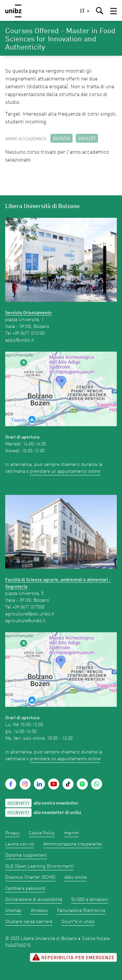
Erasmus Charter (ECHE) (30, 877)
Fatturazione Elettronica (81, 911)
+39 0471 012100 (28, 333)
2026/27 (87, 139)
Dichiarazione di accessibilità (34, 900)
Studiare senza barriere (29, 922)
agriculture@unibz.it (25, 621)
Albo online (75, 877)
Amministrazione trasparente (72, 844)
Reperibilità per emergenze (73, 957)
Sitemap (13, 911)
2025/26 (61, 139)
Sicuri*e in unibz (78, 922)
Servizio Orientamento (28, 313)
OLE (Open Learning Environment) (39, 866)
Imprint (71, 833)
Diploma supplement (26, 855)
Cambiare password (25, 889)
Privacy (12, 833)
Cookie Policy (42, 833)
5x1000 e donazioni (90, 900)
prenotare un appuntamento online (65, 471)
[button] (114, 11)
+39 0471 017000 (28, 607)
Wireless (39, 911)
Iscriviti (18, 804)
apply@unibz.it (20, 340)
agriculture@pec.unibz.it (30, 614)
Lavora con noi (20, 844)
